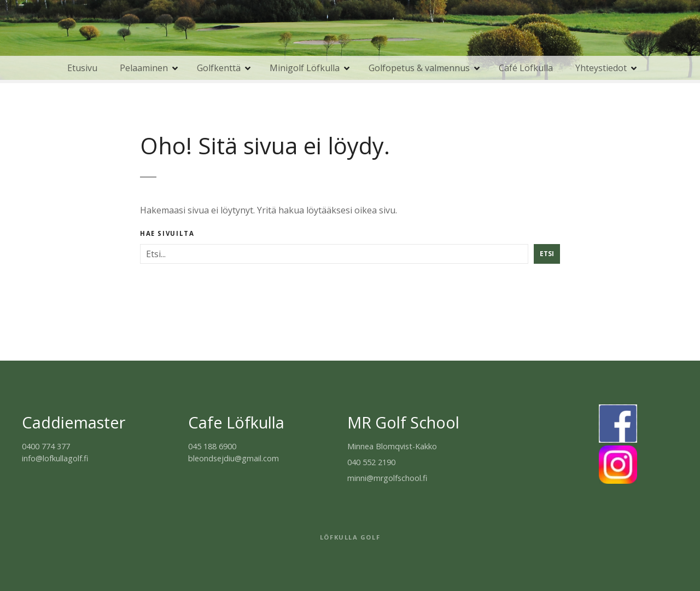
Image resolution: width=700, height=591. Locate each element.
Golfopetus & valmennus (419, 68)
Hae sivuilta (167, 234)
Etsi (547, 254)
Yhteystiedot (601, 68)
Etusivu (82, 68)
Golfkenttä (219, 68)
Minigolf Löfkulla (305, 68)
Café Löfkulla (526, 68)
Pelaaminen (144, 68)
